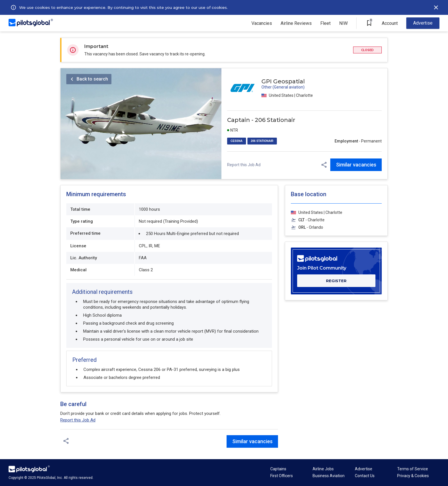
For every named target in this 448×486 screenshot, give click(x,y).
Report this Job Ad (244, 165)
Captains (278, 469)
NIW (343, 23)
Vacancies (262, 23)
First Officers (282, 476)
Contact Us (365, 476)
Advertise (423, 23)
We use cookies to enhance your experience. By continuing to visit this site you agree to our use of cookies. (123, 7)
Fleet (325, 23)
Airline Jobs (323, 469)
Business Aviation (329, 476)
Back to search (92, 79)
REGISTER (336, 281)
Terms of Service (413, 469)
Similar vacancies (356, 165)
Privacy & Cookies (413, 476)
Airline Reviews (296, 23)
